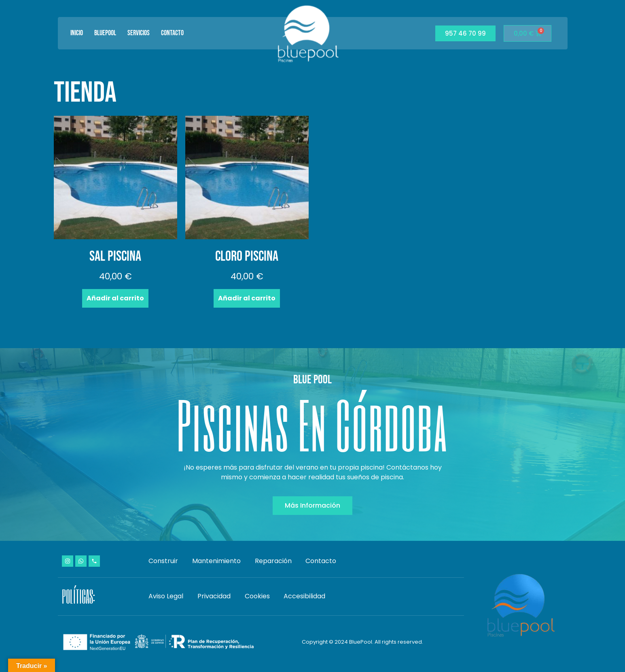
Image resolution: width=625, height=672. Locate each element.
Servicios (139, 33)
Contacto (172, 33)
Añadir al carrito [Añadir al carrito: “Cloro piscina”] (247, 298)
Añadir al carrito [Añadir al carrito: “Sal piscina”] (115, 298)
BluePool (105, 33)
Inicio (77, 33)
